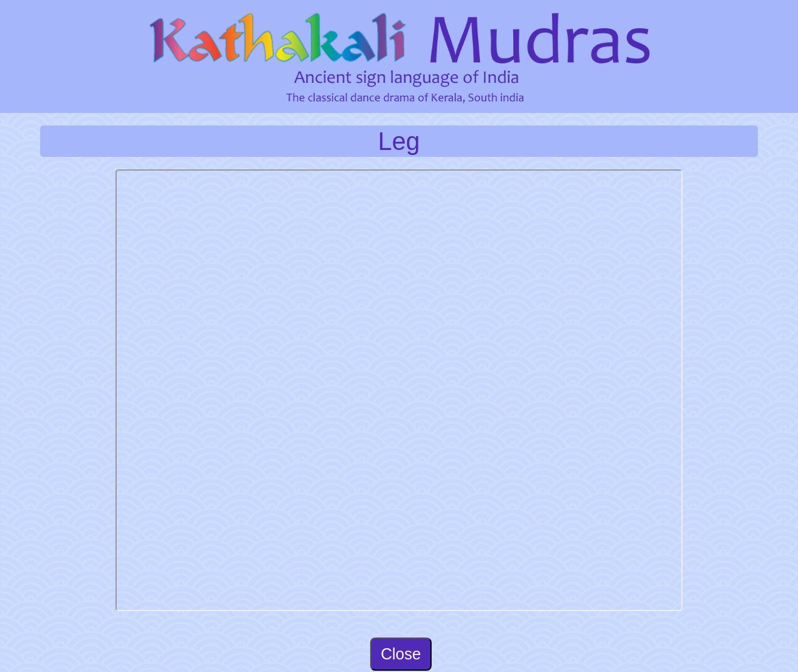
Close (401, 654)
